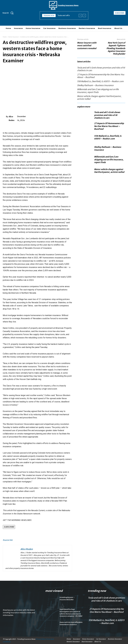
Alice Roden (12, 118)
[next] (84, 16)
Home (5, 37)
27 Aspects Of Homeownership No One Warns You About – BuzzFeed (109, 126)
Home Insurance (13, 37)
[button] (9, 13)
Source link (8, 540)
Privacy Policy (41, 639)
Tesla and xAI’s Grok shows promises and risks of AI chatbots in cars (107, 115)
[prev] (80, 16)
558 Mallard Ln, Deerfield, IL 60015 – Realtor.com (100, 81)
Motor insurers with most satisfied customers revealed (87, 46)
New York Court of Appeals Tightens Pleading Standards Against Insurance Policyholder (116, 48)
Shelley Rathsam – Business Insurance (95, 85)
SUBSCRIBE (9, 527)
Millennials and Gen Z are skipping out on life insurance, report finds (109, 160)
